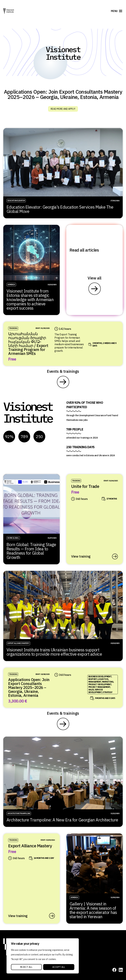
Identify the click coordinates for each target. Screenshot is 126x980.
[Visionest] (9, 11)
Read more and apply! (63, 109)
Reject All (26, 967)
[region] (43, 956)
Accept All (59, 967)
